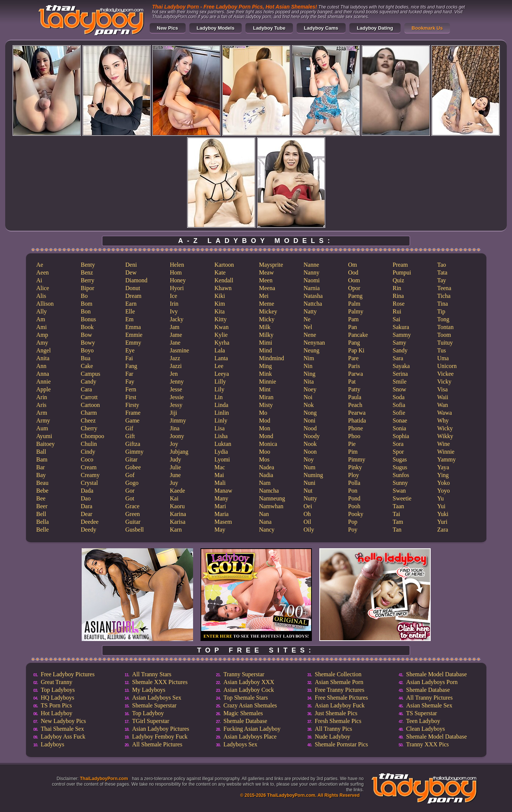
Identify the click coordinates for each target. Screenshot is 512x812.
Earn (131, 304)
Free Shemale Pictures (341, 698)
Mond (266, 436)
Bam (42, 459)
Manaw (224, 491)
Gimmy (135, 452)
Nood (310, 428)
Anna (43, 374)
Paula (355, 397)
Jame (176, 335)
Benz (87, 272)
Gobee (133, 467)
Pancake (358, 335)
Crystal (89, 483)
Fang (131, 366)
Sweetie (402, 498)
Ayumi (44, 436)
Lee (219, 366)
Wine (444, 444)
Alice (43, 288)
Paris (354, 366)
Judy (176, 459)
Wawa (445, 413)
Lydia (221, 452)
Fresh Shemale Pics (338, 721)
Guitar (133, 522)
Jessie (177, 397)
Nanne (312, 265)
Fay (130, 382)
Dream (134, 296)
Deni (131, 265)
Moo (265, 452)
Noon (310, 452)
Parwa (356, 374)
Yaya (443, 467)
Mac (220, 467)
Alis (41, 296)
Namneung (272, 498)
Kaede (178, 491)
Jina (175, 428)
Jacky (177, 319)
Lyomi (222, 459)
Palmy (356, 311)
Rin (397, 288)
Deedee (90, 522)
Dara (87, 506)
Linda (221, 405)
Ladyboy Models (216, 28)
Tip (441, 311)
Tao (442, 265)
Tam (398, 522)
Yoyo (444, 491)
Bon (86, 311)
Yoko (444, 483)
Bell (41, 514)
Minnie (268, 382)
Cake (87, 366)
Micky (267, 319)
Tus (442, 350)
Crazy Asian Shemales (250, 705)
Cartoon (91, 405)
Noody (312, 436)
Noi (308, 397)
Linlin (222, 413)
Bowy (88, 343)
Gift (130, 436)
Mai (219, 475)
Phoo (354, 436)
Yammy (447, 459)
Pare (353, 358)
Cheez (88, 420)
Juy (174, 483)
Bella (43, 522)
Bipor (88, 288)
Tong (443, 319)
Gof (130, 475)
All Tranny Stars (152, 674)
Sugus (400, 467)
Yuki (443, 514)
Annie (44, 382)
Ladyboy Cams (321, 28)
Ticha (444, 296)
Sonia (400, 428)
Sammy (402, 335)
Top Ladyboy (148, 713)
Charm (89, 413)
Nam (265, 483)
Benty (88, 265)
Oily (309, 530)
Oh (307, 514)
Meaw (267, 272)
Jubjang (179, 452)
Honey (178, 280)
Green (133, 514)
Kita (220, 311)
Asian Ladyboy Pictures (161, 729)
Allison (45, 304)
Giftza (133, 444)
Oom (354, 280)
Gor (130, 491)
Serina (400, 374)
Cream (89, 467)
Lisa (220, 428)
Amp (42, 335)
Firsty (132, 405)
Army (43, 420)
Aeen (43, 272)
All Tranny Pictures (429, 698)
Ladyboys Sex (240, 744)
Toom (444, 335)
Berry (88, 280)
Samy (400, 343)
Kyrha (222, 343)
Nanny (312, 272)
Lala (220, 350)
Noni (310, 420)
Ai (39, 280)
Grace (133, 506)
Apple (44, 389)
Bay (41, 475)
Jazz (175, 358)
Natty (310, 311)
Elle (130, 311)
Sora (398, 444)
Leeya (222, 374)
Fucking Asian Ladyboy (252, 729)
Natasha (313, 296)
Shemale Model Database (437, 674)
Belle (43, 530)
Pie (352, 444)
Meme (267, 304)
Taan (399, 506)
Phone (356, 428)
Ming (266, 366)
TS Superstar (422, 713)
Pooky (356, 514)
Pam (353, 319)
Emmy (133, 343)
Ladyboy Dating (375, 28)
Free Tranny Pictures (340, 690)
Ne (307, 319)
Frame (133, 413)
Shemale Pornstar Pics (341, 744)
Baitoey (46, 444)
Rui (397, 311)
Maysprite (271, 265)
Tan (397, 530)
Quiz (399, 280)
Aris (42, 405)
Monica (268, 444)
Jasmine (180, 350)
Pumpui (402, 272)
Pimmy (357, 459)
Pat (352, 382)
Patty (354, 389)
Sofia (399, 405)
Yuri (443, 522)
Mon (265, 428)
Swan (400, 491)
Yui (441, 506)
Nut (308, 491)
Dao (86, 498)
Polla (354, 483)
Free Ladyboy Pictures (68, 674)
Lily (220, 389)
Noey (310, 389)
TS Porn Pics (56, 705)
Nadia (266, 475)
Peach (355, 405)
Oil (307, 522)
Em (130, 319)
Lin (219, 397)
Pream (400, 265)
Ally (42, 311)
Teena (444, 288)
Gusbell (135, 530)
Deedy (89, 530)
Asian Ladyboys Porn (432, 682)
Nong (310, 413)
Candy (89, 382)
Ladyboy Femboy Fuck (160, 737)
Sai (397, 319)
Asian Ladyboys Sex (157, 698)
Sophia (401, 436)
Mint (265, 389)
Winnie (446, 452)
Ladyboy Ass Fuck (63, 737)
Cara (87, 389)
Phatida (357, 420)
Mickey (268, 311)
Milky (266, 335)
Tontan (446, 327)
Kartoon (224, 265)
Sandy (400, 350)
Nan (264, 514)
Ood (353, 272)
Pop (353, 522)
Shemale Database (245, 721)
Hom (176, 272)
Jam (175, 327)
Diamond (137, 280)
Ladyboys (53, 744)
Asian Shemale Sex (429, 705)
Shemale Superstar (154, 705)
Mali (220, 483)
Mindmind (272, 358)
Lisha (221, 436)
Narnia (312, 288)
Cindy (88, 452)
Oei (308, 506)
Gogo (132, 483)
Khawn (223, 288)
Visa (443, 389)
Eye (130, 350)
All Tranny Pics (333, 729)
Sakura (401, 327)
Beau (43, 483)
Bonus (89, 319)
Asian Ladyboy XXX (249, 682)
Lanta (221, 358)
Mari (220, 506)
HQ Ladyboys (58, 698)
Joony (177, 436)
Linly (221, 420)
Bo (84, 296)
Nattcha (313, 304)
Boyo (87, 350)
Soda (399, 397)
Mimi (266, 343)
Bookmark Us (427, 28)
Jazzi (176, 366)
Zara (443, 530)
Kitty (221, 319)
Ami (42, 327)
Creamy (90, 475)
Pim (353, 452)
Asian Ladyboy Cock (249, 690)
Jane (175, 343)
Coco (87, 459)
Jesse (176, 389)
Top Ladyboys (58, 690)
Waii (443, 397)
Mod (265, 420)
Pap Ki (356, 350)
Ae (40, 265)
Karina (178, 514)
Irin (174, 304)
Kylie (221, 335)
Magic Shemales (243, 713)
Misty (266, 405)
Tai (397, 514)
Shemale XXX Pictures (160, 682)
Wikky (445, 436)
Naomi (312, 280)
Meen (266, 280)
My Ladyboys (149, 690)
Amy (42, 343)
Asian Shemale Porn (339, 682)
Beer (42, 506)
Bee (41, 498)
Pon (353, 491)
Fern (131, 389)
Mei (264, 296)
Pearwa (357, 413)
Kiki (220, 296)
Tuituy (445, 343)
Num (310, 467)
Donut (133, 288)
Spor (398, 452)
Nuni (310, 483)
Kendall (224, 280)
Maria (222, 514)
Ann (42, 366)
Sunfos (401, 475)
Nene (310, 335)
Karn (176, 530)
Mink (266, 374)
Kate (220, 272)
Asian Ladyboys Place (250, 737)
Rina (398, 296)
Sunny (400, 483)
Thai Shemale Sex (62, 729)
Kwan (222, 327)
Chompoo (93, 436)
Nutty (310, 498)
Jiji (174, 413)
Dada (87, 491)
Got (130, 498)
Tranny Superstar (244, 674)
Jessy (176, 405)
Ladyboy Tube (269, 28)
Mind (266, 350)
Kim (220, 304)
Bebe (43, 491)
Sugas (400, 459)
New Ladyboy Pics (63, 721)
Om (353, 265)
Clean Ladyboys (425, 729)
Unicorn (447, 366)
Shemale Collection (338, 674)
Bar (41, 467)
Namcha (269, 491)
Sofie (399, 413)
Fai (129, 358)
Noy (309, 459)
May (220, 530)
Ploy (354, 475)
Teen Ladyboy (423, 721)
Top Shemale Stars (246, 698)
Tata (442, 272)
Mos (264, 459)
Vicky (444, 382)
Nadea (267, 467)
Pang (354, 343)
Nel (308, 327)
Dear (87, 514)
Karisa (178, 522)
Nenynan (314, 343)
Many (221, 498)
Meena (267, 288)
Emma (133, 327)
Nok (309, 405)
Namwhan (271, 506)
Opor (354, 288)
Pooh (354, 506)
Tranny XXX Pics (428, 744)
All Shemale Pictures (157, 744)
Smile (400, 382)
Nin (308, 366)
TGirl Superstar (151, 721)
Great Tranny (57, 682)
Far (129, 374)
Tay (442, 280)
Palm (354, 304)
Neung (312, 350)
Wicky (445, 428)
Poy (353, 530)
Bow (87, 335)
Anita (43, 358)
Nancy (267, 530)
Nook (310, 444)
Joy (174, 444)
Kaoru (177, 506)
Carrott (89, 397)
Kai (174, 498)
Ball (41, 452)
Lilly (220, 382)
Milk (265, 327)
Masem (223, 522)
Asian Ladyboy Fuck (340, 705)
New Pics (168, 28)
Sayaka (401, 366)
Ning (310, 374)
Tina (443, 304)
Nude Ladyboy (333, 737)
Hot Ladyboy (57, 713)
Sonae (400, 420)
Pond (354, 498)
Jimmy (178, 420)
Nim (309, 358)
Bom (87, 304)
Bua (86, 358)
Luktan (223, 444)
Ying (443, 475)
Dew (131, 272)
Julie (176, 467)
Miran (266, 397)
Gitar (132, 459)
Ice (174, 296)
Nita (309, 382)
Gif (129, 428)
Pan (353, 327)
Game (133, 420)
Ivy (174, 311)
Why (443, 420)
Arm (42, 413)
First (131, 397)
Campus (91, 374)
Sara (398, 358)
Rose (399, 304)
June (175, 475)
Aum (42, 428)
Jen (174, 374)
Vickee (446, 374)
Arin (42, 397)
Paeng (356, 296)
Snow (400, 389)
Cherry (89, 428)
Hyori (177, 288)
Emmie (134, 335)
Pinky (355, 467)
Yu (441, 498)
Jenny (177, 382)
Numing (313, 475)
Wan (443, 405)
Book (87, 327)
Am (41, 319)
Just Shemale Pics (336, 713)
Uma (443, 358)
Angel (44, 350)
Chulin (89, 444)
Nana (265, 522)
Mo (263, 413)
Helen (177, 265)
